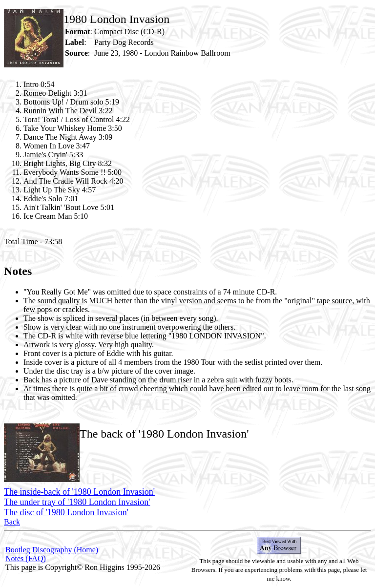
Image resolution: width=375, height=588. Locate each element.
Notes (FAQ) (26, 558)
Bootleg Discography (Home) (52, 550)
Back (12, 522)
